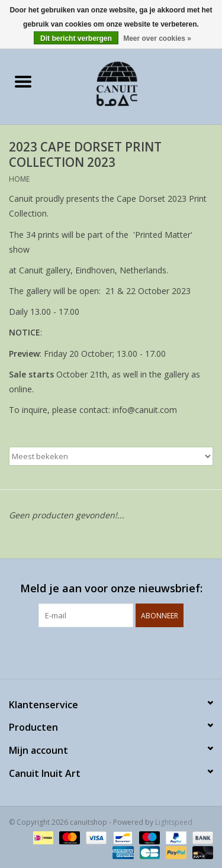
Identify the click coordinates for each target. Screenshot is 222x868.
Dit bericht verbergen (76, 38)
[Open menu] (23, 81)
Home (19, 179)
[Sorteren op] (111, 456)
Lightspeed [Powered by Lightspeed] (174, 822)
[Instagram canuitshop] (122, 651)
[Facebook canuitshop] (101, 651)
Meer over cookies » (157, 38)
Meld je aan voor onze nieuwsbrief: (111, 588)
